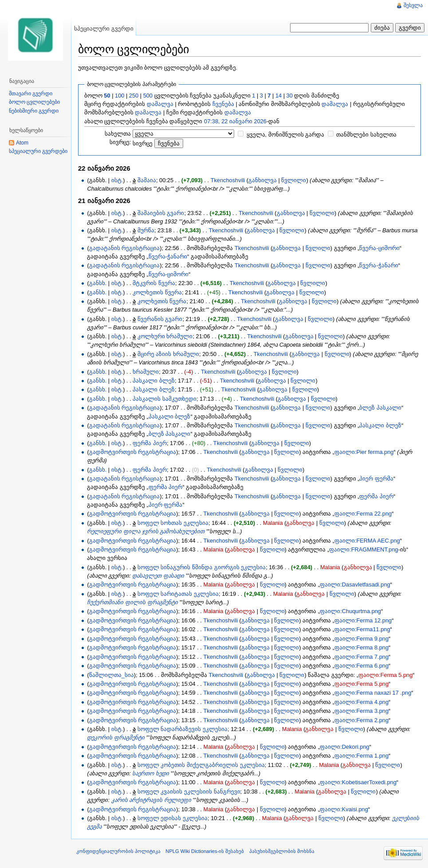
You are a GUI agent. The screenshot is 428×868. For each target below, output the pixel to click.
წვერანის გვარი (160, 319)
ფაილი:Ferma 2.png (361, 720)
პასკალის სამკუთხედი (165, 399)
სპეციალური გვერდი (104, 29)
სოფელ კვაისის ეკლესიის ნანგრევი (189, 792)
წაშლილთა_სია (112, 675)
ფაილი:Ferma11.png (362, 629)
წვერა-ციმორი (379, 248)
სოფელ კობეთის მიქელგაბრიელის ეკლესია (201, 765)
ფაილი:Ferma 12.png (363, 620)
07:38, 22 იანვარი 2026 (235, 121)
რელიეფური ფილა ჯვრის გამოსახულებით (146, 531)
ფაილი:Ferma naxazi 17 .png (373, 693)
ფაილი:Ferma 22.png (363, 514)
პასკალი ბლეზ (154, 381)
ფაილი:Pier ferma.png (364, 452)
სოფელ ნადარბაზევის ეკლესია (183, 729)
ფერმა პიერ (150, 443)
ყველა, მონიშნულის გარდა (286, 135)
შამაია (147, 180)
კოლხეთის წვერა (157, 292)
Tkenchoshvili (228, 180)
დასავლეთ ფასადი (158, 576)
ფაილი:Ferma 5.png (385, 675)
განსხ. (98, 283)
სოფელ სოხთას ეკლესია (173, 523)
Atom (22, 143)
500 (148, 96)
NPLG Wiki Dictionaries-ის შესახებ (205, 851)
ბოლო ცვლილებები (34, 102)
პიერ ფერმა (376, 479)
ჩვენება (223, 104)
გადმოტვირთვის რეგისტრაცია (133, 452)
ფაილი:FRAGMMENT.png (364, 549)
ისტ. (117, 180)
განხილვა (263, 180)
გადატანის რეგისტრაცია (125, 248)
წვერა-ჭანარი (168, 256)
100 (120, 96)
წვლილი (294, 180)
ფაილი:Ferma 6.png (361, 666)
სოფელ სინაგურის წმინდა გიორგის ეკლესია (202, 567)
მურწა (146, 230)
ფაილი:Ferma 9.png (361, 639)
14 (279, 96)
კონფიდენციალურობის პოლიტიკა (118, 851)
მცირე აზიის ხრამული (168, 354)
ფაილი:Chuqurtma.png (350, 611)
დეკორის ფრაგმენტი (116, 737)
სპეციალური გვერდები (38, 151)
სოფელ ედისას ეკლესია (173, 818)
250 (134, 96)
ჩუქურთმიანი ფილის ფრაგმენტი (132, 602)
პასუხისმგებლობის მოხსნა (282, 851)
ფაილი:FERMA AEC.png (367, 541)
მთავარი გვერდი (31, 94)
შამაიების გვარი (161, 213)
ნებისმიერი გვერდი (34, 111)
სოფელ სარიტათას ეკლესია (178, 594)
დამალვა (160, 104)
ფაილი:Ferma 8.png (361, 647)
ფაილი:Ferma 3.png (361, 711)
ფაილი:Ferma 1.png (361, 756)
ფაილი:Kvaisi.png (344, 809)
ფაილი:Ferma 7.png (361, 657)
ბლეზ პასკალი (380, 408)
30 (290, 96)
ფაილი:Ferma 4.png (361, 702)
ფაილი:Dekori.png (344, 747)
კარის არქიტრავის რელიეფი (151, 800)
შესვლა (413, 5)
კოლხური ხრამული (165, 336)
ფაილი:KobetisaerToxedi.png (358, 782)
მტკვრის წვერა (154, 283)
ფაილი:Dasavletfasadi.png (355, 585)
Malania (273, 523)
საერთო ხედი (151, 773)
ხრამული (146, 372)
